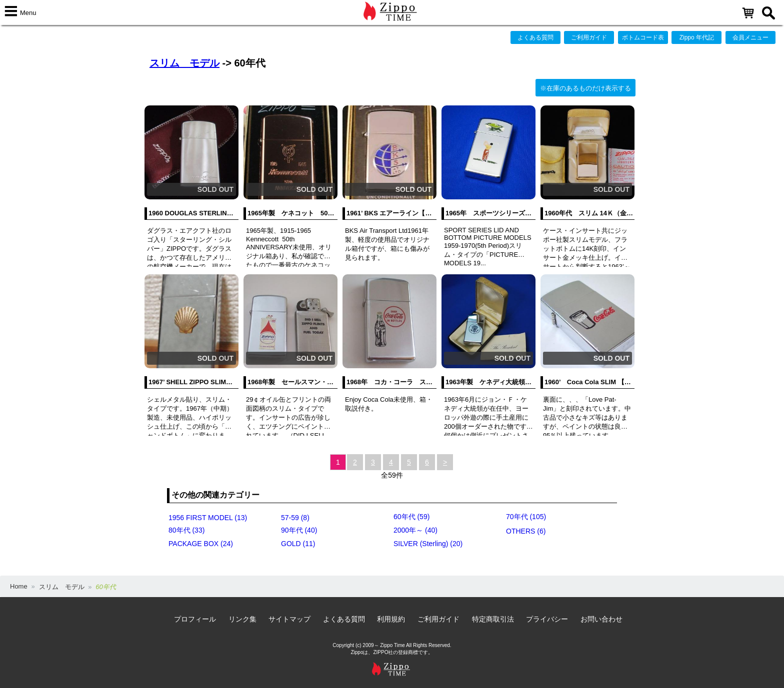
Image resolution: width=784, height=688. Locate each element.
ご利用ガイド (589, 37)
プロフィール (195, 619)
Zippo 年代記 (697, 37)
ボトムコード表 (643, 37)
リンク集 (242, 619)
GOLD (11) (298, 544)
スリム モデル (184, 63)
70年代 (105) (526, 517)
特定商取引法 (493, 619)
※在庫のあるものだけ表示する (585, 88)
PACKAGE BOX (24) (201, 544)
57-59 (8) (295, 518)
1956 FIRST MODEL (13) (208, 518)
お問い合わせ (601, 619)
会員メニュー (750, 37)
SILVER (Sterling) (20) (428, 544)
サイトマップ (289, 619)
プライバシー (547, 619)
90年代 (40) (299, 530)
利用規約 (391, 619)
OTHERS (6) (526, 531)
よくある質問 (535, 37)
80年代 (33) (186, 530)
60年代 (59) (411, 517)
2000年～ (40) (415, 530)
